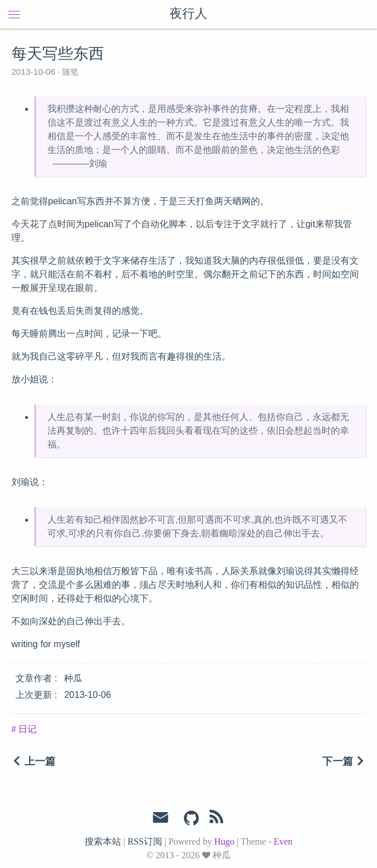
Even (283, 841)
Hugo (224, 841)
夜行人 (188, 14)
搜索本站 (103, 841)
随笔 (69, 72)
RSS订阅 (145, 841)
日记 (26, 729)
